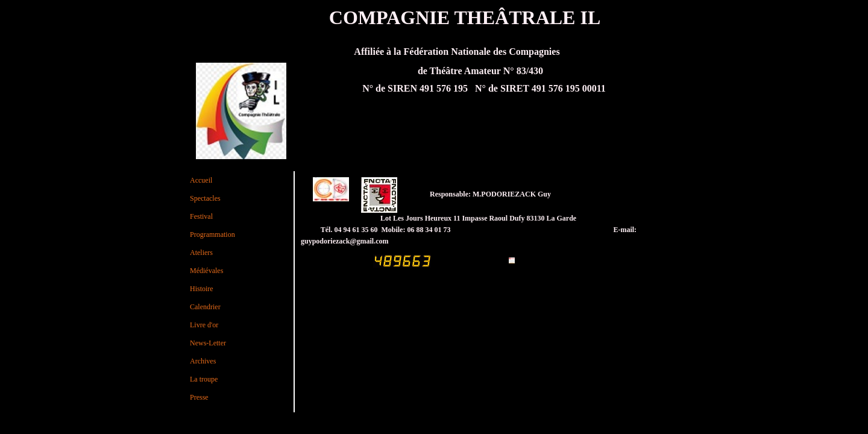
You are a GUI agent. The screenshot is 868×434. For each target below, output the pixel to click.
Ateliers (201, 253)
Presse (199, 397)
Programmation (212, 234)
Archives (203, 361)
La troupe (204, 379)
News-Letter (208, 343)
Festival (201, 216)
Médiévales (206, 271)
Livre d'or (204, 325)
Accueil (201, 180)
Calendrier (205, 307)
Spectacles (205, 198)
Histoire (202, 289)
